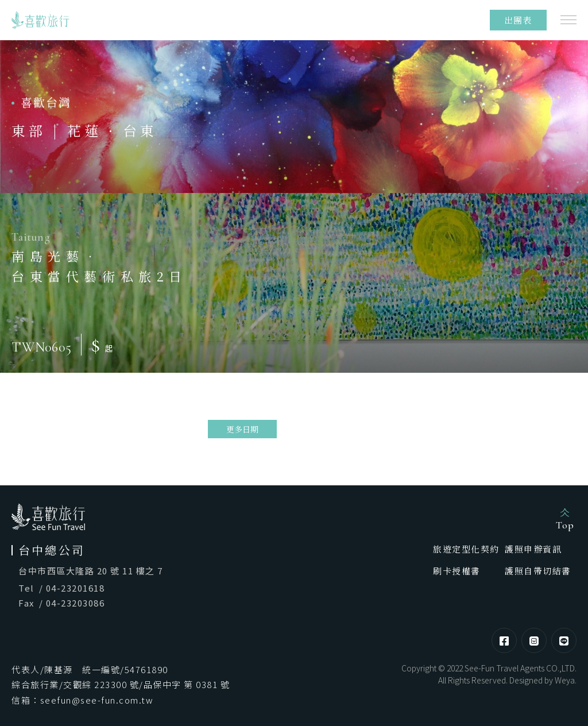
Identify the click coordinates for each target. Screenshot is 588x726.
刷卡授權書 (457, 571)
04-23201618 (76, 588)
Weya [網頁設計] (565, 680)
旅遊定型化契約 (466, 549)
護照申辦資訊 (533, 549)
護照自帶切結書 (538, 571)
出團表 (519, 20)
